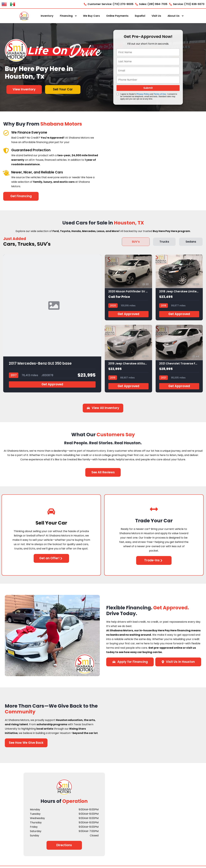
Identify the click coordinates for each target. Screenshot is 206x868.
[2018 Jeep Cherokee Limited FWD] (179, 288)
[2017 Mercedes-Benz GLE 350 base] (52, 324)
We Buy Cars (91, 16)
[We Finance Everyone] (6, 133)
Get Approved (52, 386)
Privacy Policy (143, 94)
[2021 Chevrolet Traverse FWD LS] (179, 361)
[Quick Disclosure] (118, 94)
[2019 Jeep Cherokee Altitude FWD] (128, 361)
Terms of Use (160, 94)
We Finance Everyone (32, 132)
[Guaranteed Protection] (6, 151)
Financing (66, 16)
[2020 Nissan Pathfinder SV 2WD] (128, 288)
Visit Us (156, 16)
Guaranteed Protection (34, 150)
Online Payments (117, 16)
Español (140, 16)
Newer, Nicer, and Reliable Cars (42, 172)
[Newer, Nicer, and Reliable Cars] (6, 173)
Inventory (47, 16)
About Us (173, 16)
